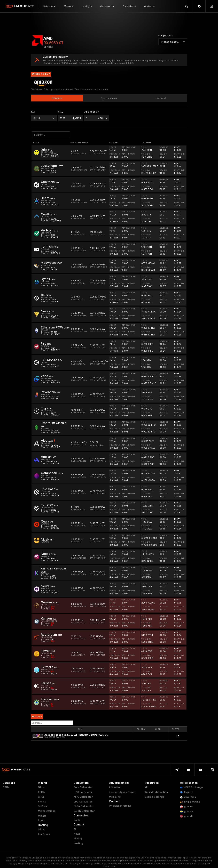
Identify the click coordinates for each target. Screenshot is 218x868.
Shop (158, 729)
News (77, 834)
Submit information (156, 792)
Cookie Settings (154, 797)
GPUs (6, 787)
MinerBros (188, 797)
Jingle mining (190, 802)
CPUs (41, 797)
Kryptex (186, 792)
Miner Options (47, 811)
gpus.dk (187, 816)
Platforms (44, 834)
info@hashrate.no (120, 806)
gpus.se (187, 811)
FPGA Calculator (84, 806)
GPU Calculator (83, 792)
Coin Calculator (83, 787)
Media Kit (115, 797)
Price (141, 729)
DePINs (42, 806)
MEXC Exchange (192, 787)
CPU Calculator (83, 802)
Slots (176, 729)
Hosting (78, 843)
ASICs (41, 792)
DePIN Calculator (84, 811)
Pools (41, 821)
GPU (80, 729)
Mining (78, 839)
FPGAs (42, 802)
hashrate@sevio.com (122, 792)
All (75, 829)
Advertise (115, 787)
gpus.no (187, 807)
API (146, 787)
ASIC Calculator (83, 797)
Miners (42, 816)
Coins (77, 820)
